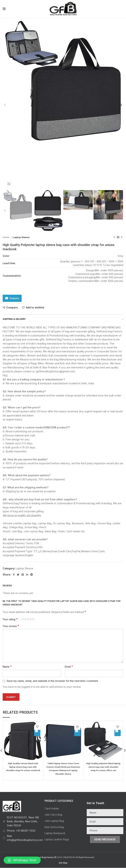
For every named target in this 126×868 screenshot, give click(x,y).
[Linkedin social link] (27, 575)
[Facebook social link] (14, 575)
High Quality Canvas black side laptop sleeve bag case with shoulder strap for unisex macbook (23, 769)
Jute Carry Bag (53, 815)
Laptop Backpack (55, 833)
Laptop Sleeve (21, 237)
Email (69, 666)
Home (6, 237)
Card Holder (52, 809)
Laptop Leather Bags (57, 840)
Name (7, 666)
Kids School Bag (54, 827)
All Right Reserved (85, 857)
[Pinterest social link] (23, 575)
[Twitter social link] (18, 575)
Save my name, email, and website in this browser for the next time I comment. (52, 681)
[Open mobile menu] (4, 9)
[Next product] (122, 237)
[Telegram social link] (32, 575)
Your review (11, 626)
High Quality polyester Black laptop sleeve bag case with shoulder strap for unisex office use (103, 769)
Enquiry (14, 298)
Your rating (10, 619)
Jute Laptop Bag (54, 821)
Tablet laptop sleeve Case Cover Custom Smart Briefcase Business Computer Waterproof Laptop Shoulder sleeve (63, 769)
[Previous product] (114, 237)
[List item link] (21, 822)
